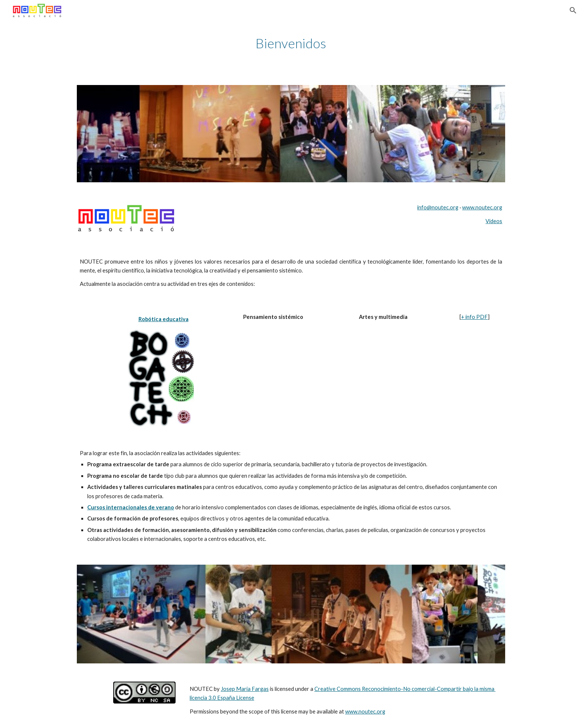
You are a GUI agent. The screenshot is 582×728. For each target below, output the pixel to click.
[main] (291, 43)
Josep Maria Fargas (245, 689)
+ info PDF (474, 317)
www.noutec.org (482, 207)
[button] (573, 10)
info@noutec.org (438, 207)
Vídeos (494, 221)
